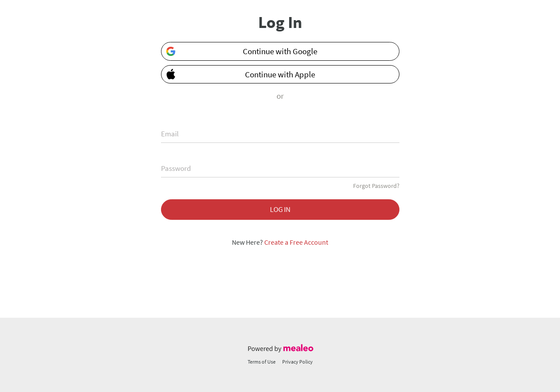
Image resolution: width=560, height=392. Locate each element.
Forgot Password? (376, 186)
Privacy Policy (297, 362)
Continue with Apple (239, 74)
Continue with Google (241, 51)
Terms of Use (262, 362)
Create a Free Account (296, 242)
